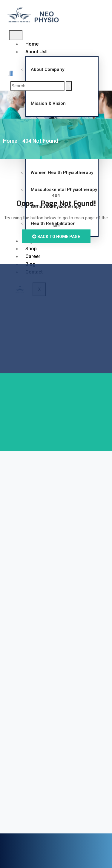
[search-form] (37, 86)
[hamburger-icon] (16, 35)
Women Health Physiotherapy (62, 173)
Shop (31, 249)
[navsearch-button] (11, 73)
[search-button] (69, 86)
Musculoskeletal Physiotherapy (64, 190)
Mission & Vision (48, 103)
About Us (36, 52)
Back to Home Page (56, 237)
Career (33, 256)
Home (32, 44)
